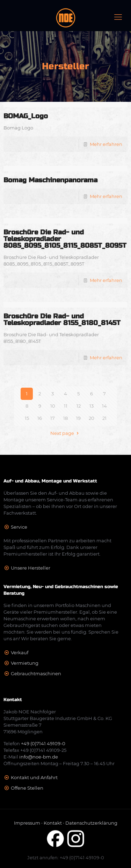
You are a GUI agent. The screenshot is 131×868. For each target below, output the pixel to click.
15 (27, 418)
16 (40, 418)
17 (53, 418)
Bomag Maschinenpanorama (50, 180)
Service (19, 527)
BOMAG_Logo (26, 116)
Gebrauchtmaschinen (36, 673)
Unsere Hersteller (31, 568)
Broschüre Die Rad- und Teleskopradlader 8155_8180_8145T (62, 319)
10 (53, 406)
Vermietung (25, 663)
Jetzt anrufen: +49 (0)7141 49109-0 (66, 858)
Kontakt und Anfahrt (34, 777)
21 (104, 418)
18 (65, 418)
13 (92, 406)
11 (66, 406)
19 (78, 418)
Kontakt (53, 823)
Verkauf (20, 652)
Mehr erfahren (106, 144)
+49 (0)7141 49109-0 (43, 743)
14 (104, 406)
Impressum (27, 823)
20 (92, 418)
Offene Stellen (27, 788)
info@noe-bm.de (39, 757)
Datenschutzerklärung (91, 823)
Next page (65, 433)
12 (79, 406)
